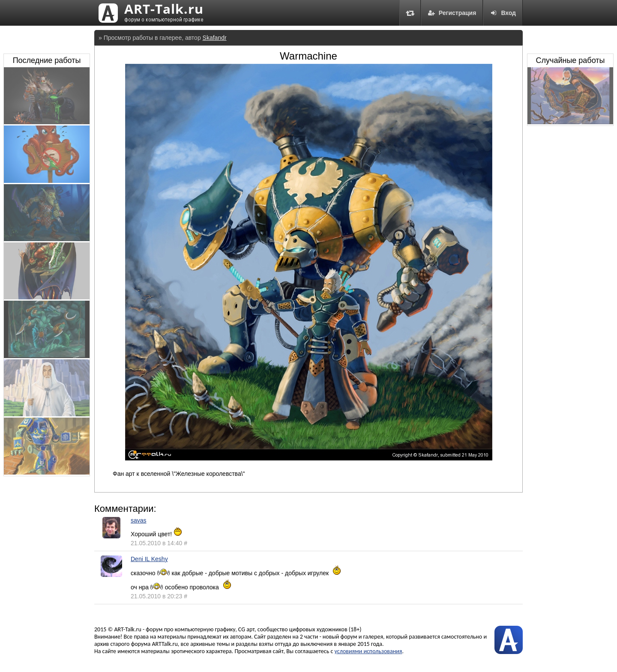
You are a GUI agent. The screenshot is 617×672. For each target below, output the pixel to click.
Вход (503, 13)
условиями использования (368, 651)
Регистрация (452, 13)
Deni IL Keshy (149, 559)
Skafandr (215, 38)
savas (139, 520)
